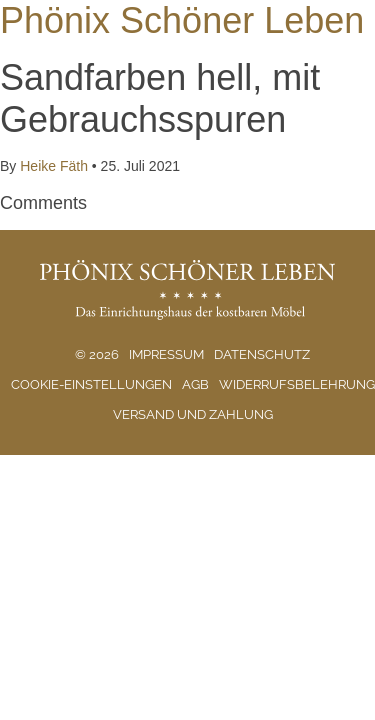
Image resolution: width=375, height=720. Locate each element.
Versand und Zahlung (193, 414)
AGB (195, 384)
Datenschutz (262, 354)
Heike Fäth (53, 166)
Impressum (166, 354)
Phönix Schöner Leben (182, 20)
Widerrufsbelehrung (297, 384)
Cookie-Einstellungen (91, 384)
